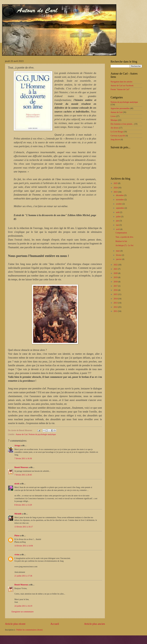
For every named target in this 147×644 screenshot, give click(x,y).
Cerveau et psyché (118, 136)
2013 (116, 303)
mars (118, 251)
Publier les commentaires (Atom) (30, 630)
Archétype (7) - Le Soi (124, 245)
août (118, 212)
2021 (116, 269)
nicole (17, 484)
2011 (116, 311)
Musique (114, 120)
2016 (116, 290)
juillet (119, 217)
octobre (119, 204)
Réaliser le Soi (121, 241)
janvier (119, 259)
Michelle (18, 514)
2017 (116, 286)
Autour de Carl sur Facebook (122, 86)
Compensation (121, 233)
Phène (17, 536)
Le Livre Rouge (117, 132)
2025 (116, 183)
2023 (116, 192)
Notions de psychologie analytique (42, 434)
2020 (116, 273)
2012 (116, 307)
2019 (116, 277)
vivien (17, 555)
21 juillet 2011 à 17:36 (23, 576)
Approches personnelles (120, 108)
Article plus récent (15, 624)
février (119, 255)
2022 (116, 265)
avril (118, 229)
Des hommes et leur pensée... (122, 124)
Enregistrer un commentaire (23, 612)
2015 (116, 294)
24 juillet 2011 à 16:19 (23, 606)
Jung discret (115, 140)
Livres (113, 116)
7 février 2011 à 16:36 (23, 459)
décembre (120, 195)
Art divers (115, 128)
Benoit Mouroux (21, 467)
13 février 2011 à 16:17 (24, 527)
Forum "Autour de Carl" (120, 89)
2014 (116, 299)
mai (118, 225)
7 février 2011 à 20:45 (23, 475)
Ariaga (17, 446)
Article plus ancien (94, 624)
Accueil (55, 624)
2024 (116, 188)
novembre (120, 200)
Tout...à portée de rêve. (125, 237)
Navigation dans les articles (121, 82)
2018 (116, 282)
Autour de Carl (22, 434)
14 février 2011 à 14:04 (24, 546)
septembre (120, 208)
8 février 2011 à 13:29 (23, 505)
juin (118, 221)
